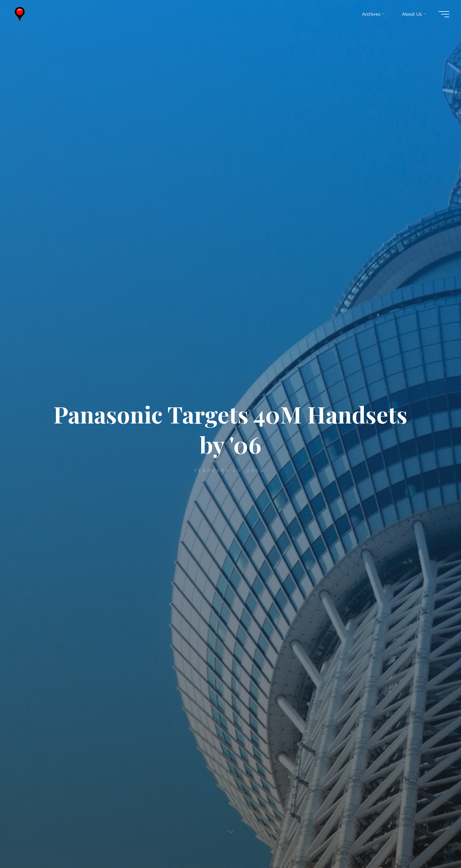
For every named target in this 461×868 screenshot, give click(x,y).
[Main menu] (444, 14)
